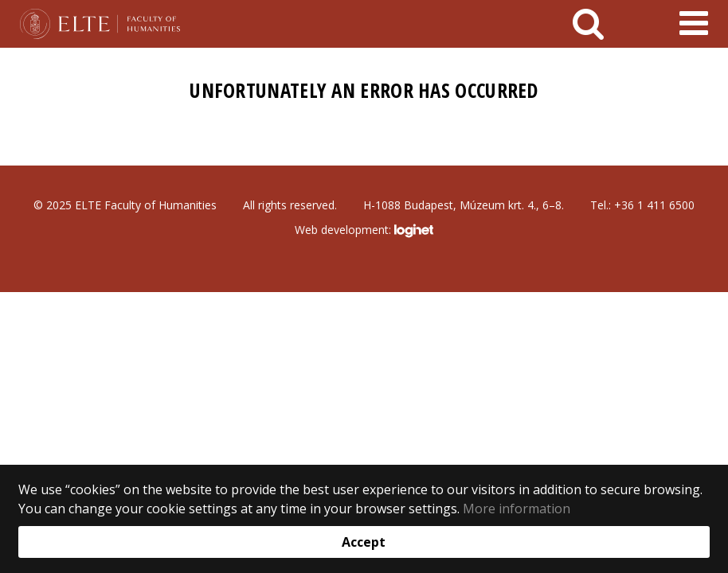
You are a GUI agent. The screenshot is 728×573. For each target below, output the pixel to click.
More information (517, 509)
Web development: (364, 231)
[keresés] (588, 24)
